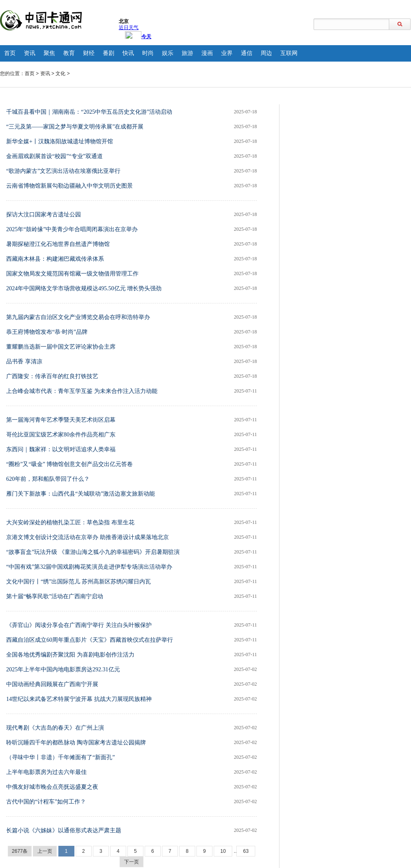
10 (223, 851)
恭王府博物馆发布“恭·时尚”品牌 (47, 332)
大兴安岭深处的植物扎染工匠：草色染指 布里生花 (70, 522)
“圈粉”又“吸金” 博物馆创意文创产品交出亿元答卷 (69, 464)
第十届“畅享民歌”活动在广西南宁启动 (55, 596)
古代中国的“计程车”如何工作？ (46, 802)
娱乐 (168, 53)
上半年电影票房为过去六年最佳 (46, 772)
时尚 (148, 53)
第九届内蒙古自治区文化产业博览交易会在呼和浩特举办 (78, 317)
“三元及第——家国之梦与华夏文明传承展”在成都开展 (75, 127)
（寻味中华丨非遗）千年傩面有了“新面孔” (60, 757)
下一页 (132, 862)
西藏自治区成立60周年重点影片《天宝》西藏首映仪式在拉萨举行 (90, 640)
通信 (247, 53)
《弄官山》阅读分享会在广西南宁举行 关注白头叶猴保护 (79, 625)
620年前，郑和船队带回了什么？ (48, 479)
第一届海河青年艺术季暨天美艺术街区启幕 (61, 420)
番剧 (109, 53)
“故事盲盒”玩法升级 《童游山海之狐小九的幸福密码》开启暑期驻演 (93, 552)
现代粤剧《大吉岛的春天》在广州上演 (55, 728)
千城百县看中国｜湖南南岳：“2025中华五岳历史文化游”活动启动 (89, 112)
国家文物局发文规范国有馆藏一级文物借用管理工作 (72, 274)
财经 (89, 53)
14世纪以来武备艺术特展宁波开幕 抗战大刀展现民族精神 (79, 699)
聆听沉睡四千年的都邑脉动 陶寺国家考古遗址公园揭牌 (76, 743)
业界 (227, 53)
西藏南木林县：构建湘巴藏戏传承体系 (55, 259)
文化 (60, 73)
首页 (10, 53)
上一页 (45, 851)
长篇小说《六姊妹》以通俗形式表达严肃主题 (64, 830)
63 (246, 851)
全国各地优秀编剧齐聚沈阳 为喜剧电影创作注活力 (70, 655)
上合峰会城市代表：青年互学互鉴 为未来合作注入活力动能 (82, 391)
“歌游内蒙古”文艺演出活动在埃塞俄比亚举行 (63, 171)
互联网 (289, 53)
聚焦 (49, 53)
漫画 (207, 53)
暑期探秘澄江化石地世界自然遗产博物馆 (58, 244)
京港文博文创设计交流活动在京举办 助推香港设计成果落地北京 (88, 537)
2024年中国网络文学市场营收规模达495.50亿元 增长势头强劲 (84, 288)
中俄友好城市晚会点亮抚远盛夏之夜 (52, 787)
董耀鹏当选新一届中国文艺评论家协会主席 (61, 347)
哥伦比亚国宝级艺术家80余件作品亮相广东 (61, 435)
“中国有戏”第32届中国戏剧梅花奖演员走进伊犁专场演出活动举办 (89, 567)
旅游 (187, 53)
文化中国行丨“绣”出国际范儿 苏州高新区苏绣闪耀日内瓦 (79, 582)
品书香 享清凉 (24, 362)
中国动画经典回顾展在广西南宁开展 (52, 684)
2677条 (20, 851)
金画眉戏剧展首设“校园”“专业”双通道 (54, 156)
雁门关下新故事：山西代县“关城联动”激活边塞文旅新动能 (81, 494)
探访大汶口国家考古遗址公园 (44, 215)
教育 (69, 53)
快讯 (128, 53)
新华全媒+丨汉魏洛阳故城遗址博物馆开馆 (60, 141)
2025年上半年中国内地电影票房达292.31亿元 (63, 669)
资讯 (30, 53)
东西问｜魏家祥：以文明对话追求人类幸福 (61, 449)
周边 (266, 53)
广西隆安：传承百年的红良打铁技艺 (52, 376)
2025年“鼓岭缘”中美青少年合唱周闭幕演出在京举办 (72, 229)
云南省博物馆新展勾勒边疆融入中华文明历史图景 (69, 186)
